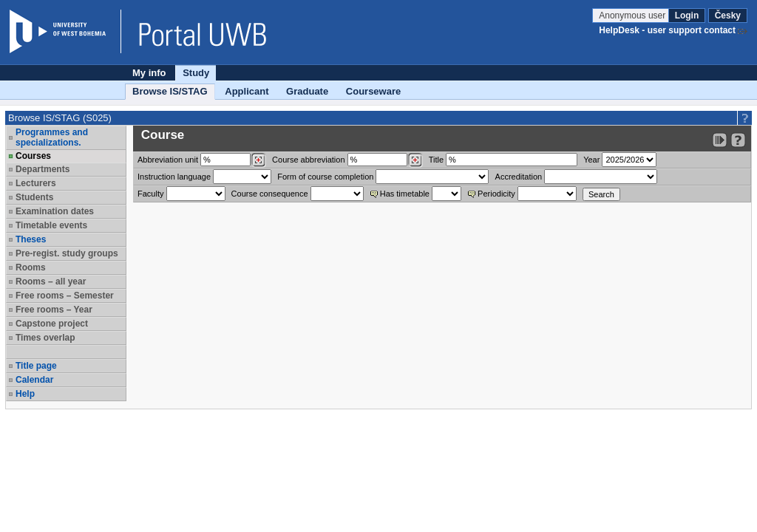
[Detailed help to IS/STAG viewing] (738, 140)
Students (34, 197)
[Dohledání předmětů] (415, 160)
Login (687, 16)
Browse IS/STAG (170, 91)
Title (436, 160)
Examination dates (55, 211)
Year (591, 160)
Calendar (34, 380)
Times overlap (45, 338)
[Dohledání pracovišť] (258, 160)
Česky (728, 16)
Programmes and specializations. (52, 137)
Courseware (373, 91)
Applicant (247, 91)
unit (168, 160)
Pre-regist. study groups (67, 253)
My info (149, 73)
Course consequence (270, 194)
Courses (33, 156)
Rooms (31, 267)
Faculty (150, 194)
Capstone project (52, 324)
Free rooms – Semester (65, 296)
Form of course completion (325, 177)
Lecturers (36, 183)
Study (196, 73)
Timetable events (51, 225)
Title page (36, 366)
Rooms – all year (51, 282)
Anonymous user (633, 16)
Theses (31, 239)
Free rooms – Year (54, 310)
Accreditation (519, 177)
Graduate (307, 91)
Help (25, 394)
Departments (43, 169)
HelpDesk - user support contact (667, 30)
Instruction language (174, 177)
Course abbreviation (308, 160)
